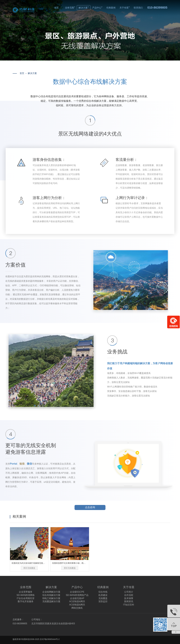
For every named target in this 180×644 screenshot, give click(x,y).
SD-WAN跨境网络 (26, 595)
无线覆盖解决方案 (51, 601)
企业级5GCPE (77, 592)
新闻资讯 (129, 601)
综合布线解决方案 (51, 595)
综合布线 (103, 592)
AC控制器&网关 (77, 601)
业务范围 (70, 8)
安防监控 (103, 601)
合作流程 (129, 595)
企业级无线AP (77, 598)
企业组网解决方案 (51, 592)
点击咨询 (95, 507)
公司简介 (129, 592)
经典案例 (111, 8)
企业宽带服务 (26, 592)
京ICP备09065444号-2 (50, 639)
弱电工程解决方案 (51, 598)
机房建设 (103, 595)
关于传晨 (125, 8)
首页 (56, 8)
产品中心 (97, 8)
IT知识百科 (129, 605)
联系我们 (138, 8)
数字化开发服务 (26, 601)
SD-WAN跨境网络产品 (77, 595)
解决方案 (84, 8)
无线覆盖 (103, 598)
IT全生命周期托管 (26, 598)
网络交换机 (77, 608)
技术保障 (129, 598)
